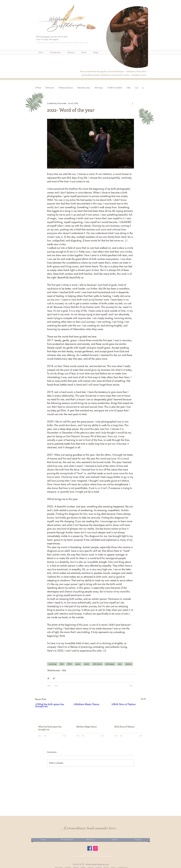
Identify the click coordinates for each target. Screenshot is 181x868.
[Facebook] (90, 848)
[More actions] (133, 103)
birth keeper (110, 664)
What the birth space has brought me (50, 728)
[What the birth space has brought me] (52, 713)
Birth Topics (99, 88)
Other (129, 88)
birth (62, 664)
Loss (137, 88)
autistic (87, 664)
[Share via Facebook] (48, 678)
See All (143, 699)
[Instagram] (95, 848)
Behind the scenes (84, 88)
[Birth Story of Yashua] (129, 713)
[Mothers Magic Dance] (91, 713)
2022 (69, 664)
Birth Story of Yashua (124, 727)
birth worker (97, 664)
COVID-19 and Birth (115, 88)
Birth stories (50, 88)
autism (78, 664)
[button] (55, 52)
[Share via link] (54, 678)
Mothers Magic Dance (87, 727)
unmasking (52, 664)
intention (128, 664)
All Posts (38, 88)
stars (120, 664)
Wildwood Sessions (66, 88)
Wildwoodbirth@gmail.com (97, 865)
